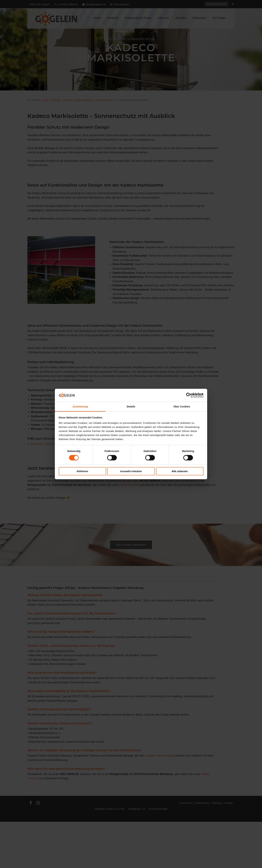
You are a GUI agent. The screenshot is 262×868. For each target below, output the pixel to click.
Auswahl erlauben (131, 471)
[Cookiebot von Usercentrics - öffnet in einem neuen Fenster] (189, 395)
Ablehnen (82, 471)
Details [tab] (131, 406)
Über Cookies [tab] (182, 406)
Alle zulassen (180, 471)
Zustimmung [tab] (80, 406)
